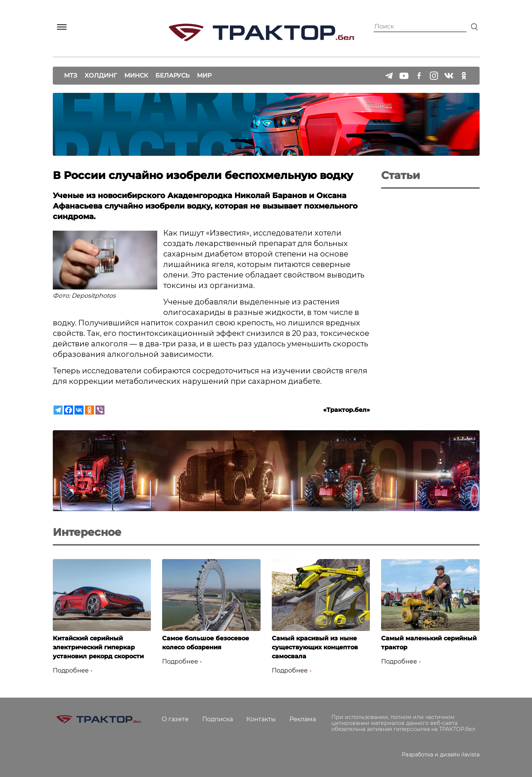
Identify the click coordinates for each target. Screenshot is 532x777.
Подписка (218, 719)
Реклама (303, 719)
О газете (175, 719)
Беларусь (172, 75)
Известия (228, 233)
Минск (136, 75)
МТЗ (71, 75)
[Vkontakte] (79, 410)
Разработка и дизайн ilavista (441, 755)
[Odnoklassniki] (89, 410)
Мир (204, 75)
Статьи (401, 175)
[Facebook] (69, 410)
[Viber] (100, 410)
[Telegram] (58, 410)
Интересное (87, 532)
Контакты (261, 719)
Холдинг (101, 75)
